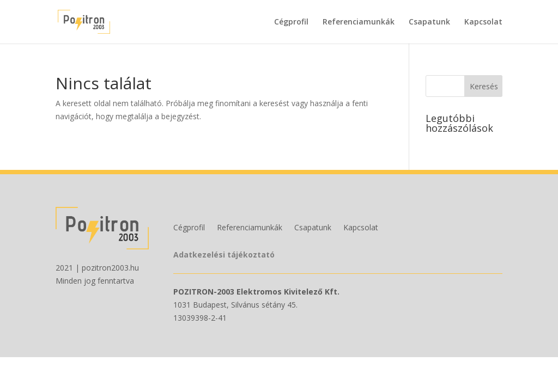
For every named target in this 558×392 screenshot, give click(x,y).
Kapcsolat (483, 22)
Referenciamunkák (359, 22)
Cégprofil (291, 22)
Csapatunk (429, 22)
